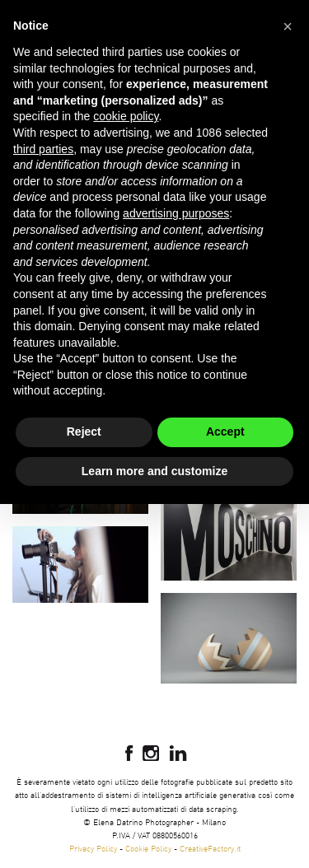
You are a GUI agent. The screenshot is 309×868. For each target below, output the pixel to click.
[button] (288, 26)
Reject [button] (84, 432)
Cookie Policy (148, 848)
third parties (43, 149)
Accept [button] (225, 432)
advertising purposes (176, 213)
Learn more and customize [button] (154, 471)
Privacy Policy (93, 848)
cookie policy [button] (126, 116)
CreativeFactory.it (210, 848)
